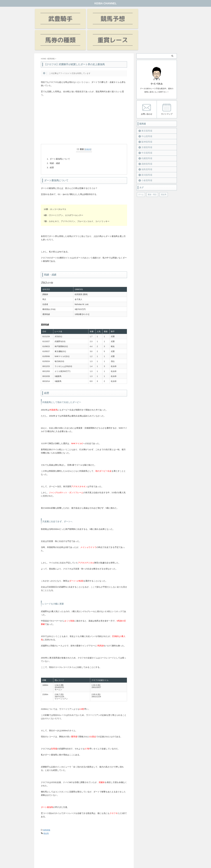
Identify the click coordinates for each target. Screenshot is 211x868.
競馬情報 (47, 802)
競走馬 (46, 806)
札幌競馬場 (145, 130)
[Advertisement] (84, 96)
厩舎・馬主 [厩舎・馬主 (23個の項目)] (152, 166)
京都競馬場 (145, 119)
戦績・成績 (55, 135)
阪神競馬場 (145, 114)
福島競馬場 (145, 141)
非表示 (88, 121)
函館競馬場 (145, 136)
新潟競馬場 (145, 147)
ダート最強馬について (60, 131)
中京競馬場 (145, 125)
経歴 (52, 140)
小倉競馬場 (145, 152)
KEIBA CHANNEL (106, 3)
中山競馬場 (145, 108)
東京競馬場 (145, 103)
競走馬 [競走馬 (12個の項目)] (164, 166)
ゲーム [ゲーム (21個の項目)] (141, 166)
